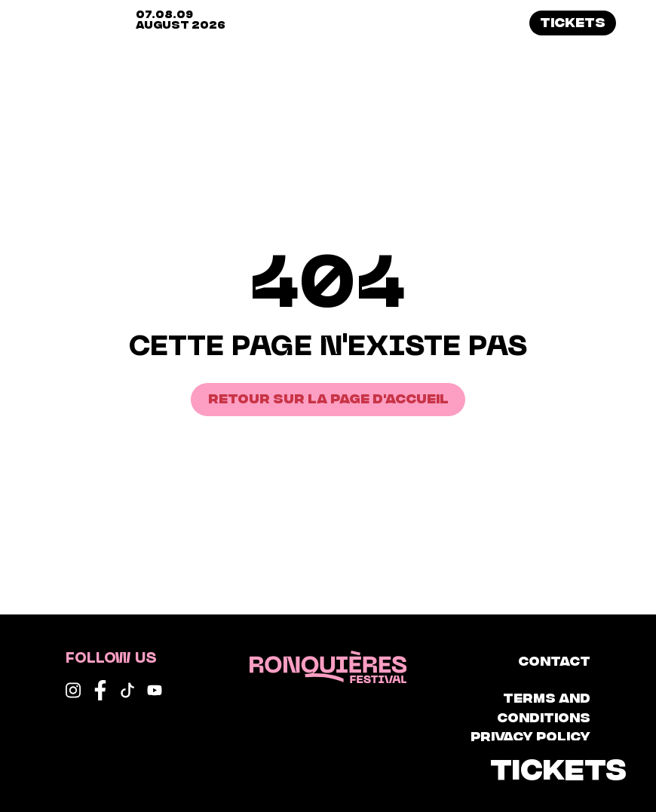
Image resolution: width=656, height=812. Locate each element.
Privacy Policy (530, 735)
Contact (554, 660)
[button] (638, 23)
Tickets (573, 21)
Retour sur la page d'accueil (328, 397)
